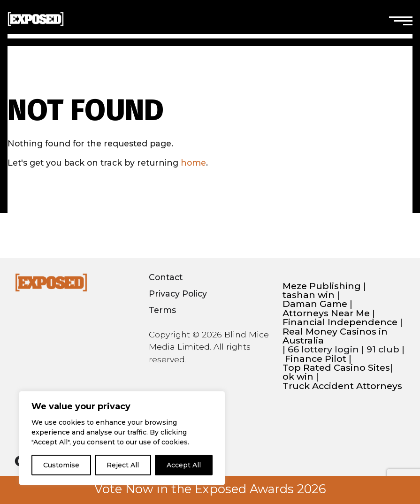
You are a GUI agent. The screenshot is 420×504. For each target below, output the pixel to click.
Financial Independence (340, 322)
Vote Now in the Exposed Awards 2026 (210, 489)
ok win (298, 377)
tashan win (309, 295)
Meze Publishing (322, 286)
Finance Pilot (316, 359)
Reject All (123, 465)
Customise (61, 465)
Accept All (184, 465)
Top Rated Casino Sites (336, 368)
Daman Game (315, 304)
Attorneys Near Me (326, 313)
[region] (122, 438)
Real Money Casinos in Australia (335, 336)
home (193, 163)
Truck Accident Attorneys (342, 386)
